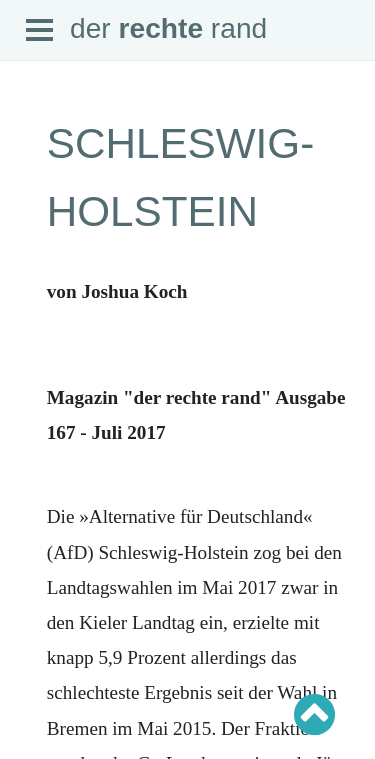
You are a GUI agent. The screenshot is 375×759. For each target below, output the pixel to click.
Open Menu (40, 31)
